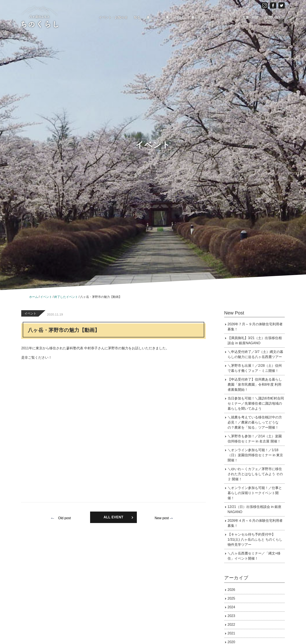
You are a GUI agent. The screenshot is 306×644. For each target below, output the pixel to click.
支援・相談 (250, 17)
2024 (231, 607)
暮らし (151, 17)
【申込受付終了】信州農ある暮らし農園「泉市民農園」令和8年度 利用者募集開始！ (255, 385)
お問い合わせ (275, 17)
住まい (180, 17)
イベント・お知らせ (113, 17)
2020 (231, 642)
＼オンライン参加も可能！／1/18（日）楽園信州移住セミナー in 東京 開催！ (255, 455)
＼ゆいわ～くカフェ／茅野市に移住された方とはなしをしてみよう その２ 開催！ (255, 474)
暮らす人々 (199, 17)
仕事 (166, 17)
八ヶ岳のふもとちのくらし (225, 17)
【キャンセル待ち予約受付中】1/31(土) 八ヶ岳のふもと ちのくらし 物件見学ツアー (255, 540)
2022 (231, 625)
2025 (231, 598)
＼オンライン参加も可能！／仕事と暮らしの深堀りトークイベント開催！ (255, 493)
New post (162, 518)
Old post (65, 518)
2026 (231, 590)
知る (137, 17)
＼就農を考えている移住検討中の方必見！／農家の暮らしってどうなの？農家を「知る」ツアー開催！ (255, 422)
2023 (231, 616)
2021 (231, 633)
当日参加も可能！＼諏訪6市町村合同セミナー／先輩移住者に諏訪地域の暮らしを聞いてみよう (256, 403)
